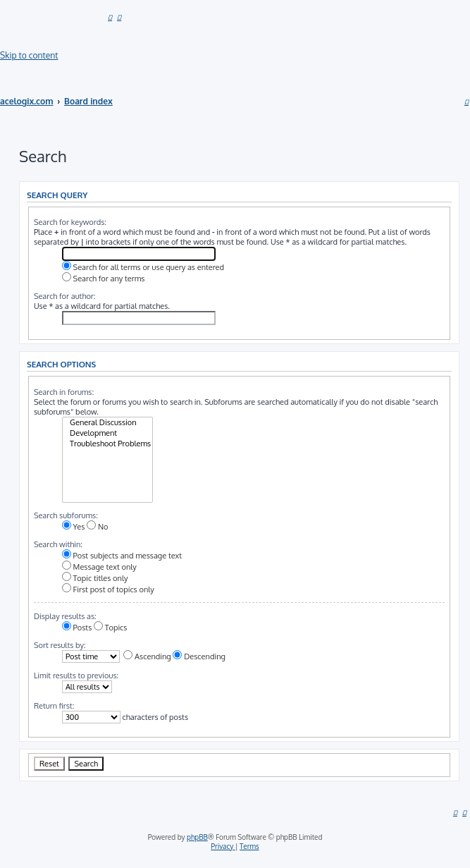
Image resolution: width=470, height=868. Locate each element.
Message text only (99, 567)
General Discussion (107, 423)
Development (107, 433)
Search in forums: (64, 392)
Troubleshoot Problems (107, 444)
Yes (74, 527)
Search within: (58, 544)
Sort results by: (60, 645)
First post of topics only (108, 589)
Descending (199, 656)
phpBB (197, 837)
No (97, 527)
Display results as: (65, 616)
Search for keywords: (70, 222)
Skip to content (29, 55)
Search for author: (65, 296)
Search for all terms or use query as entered (143, 267)
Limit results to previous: (76, 676)
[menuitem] (110, 17)
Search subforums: (66, 515)
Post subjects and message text (122, 556)
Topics (110, 628)
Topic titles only (95, 578)
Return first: (54, 706)
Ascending (147, 656)
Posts (77, 628)
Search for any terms (104, 279)
